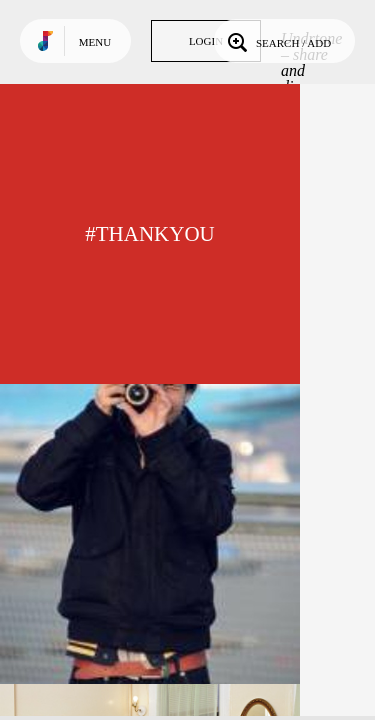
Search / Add (277, 41)
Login (206, 41)
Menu (95, 42)
